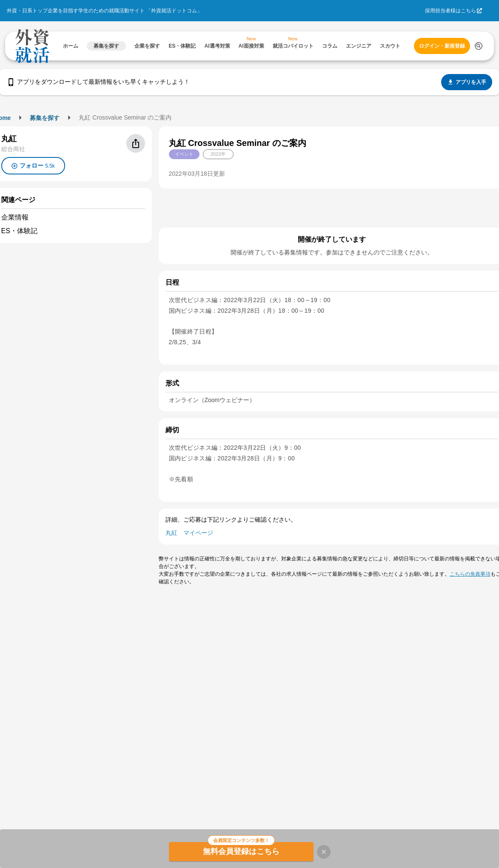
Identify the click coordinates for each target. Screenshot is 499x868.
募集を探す (45, 118)
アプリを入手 (467, 82)
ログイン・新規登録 (442, 46)
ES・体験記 (19, 231)
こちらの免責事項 (470, 574)
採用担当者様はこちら (451, 11)
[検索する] (479, 46)
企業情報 (15, 217)
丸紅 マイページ (189, 533)
